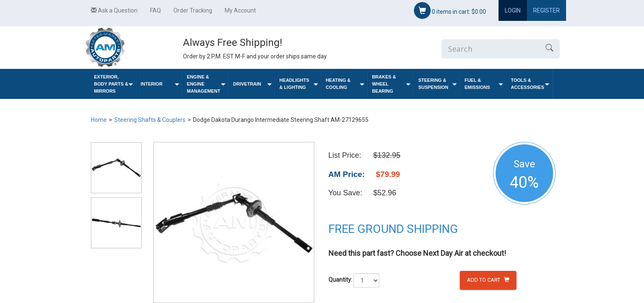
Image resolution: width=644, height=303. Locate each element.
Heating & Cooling (345, 84)
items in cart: (450, 10)
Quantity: (340, 280)
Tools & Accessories (530, 84)
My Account (240, 10)
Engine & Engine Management (206, 84)
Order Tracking (193, 10)
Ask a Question (114, 10)
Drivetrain (252, 84)
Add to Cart (488, 280)
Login (513, 10)
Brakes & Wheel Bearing (391, 84)
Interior (160, 84)
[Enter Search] (490, 49)
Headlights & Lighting (299, 84)
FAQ (155, 10)
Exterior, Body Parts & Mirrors (114, 84)
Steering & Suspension (437, 84)
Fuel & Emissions (484, 84)
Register (546, 10)
